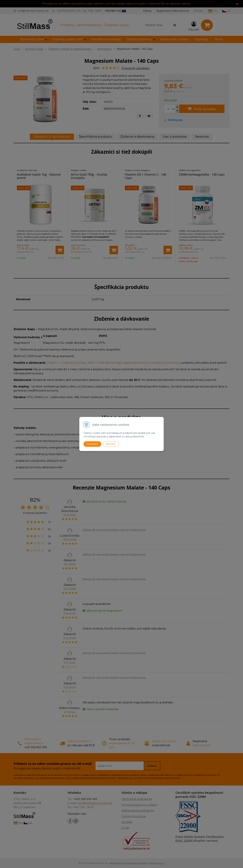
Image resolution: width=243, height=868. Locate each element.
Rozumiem (92, 444)
